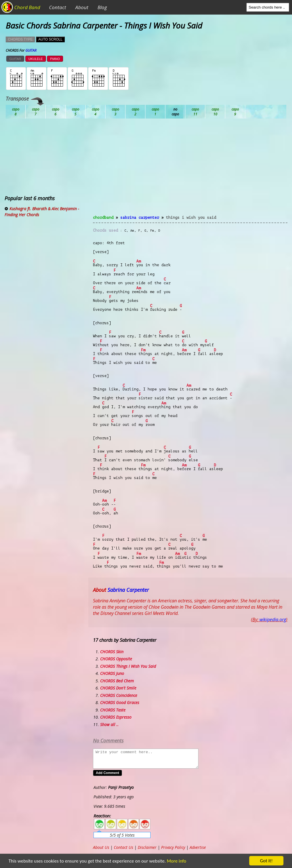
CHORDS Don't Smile (118, 688)
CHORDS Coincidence (119, 695)
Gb (215, 112)
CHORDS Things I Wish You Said (128, 666)
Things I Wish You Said (191, 217)
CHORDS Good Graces (120, 702)
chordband (103, 217)
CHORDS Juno (112, 673)
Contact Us (123, 847)
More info (174, 861)
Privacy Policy (173, 847)
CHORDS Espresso (116, 717)
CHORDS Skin (112, 652)
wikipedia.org (273, 620)
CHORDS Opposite (116, 659)
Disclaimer (147, 847)
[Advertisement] (190, 170)
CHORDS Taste (113, 710)
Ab (16, 112)
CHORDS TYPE (20, 39)
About (82, 7)
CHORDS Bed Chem (117, 681)
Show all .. (109, 724)
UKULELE (36, 59)
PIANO (55, 59)
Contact (58, 7)
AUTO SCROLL (50, 39)
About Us (101, 847)
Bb (56, 112)
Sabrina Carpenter (140, 217)
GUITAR (15, 59)
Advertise (198, 847)
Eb (155, 112)
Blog (102, 7)
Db (115, 112)
